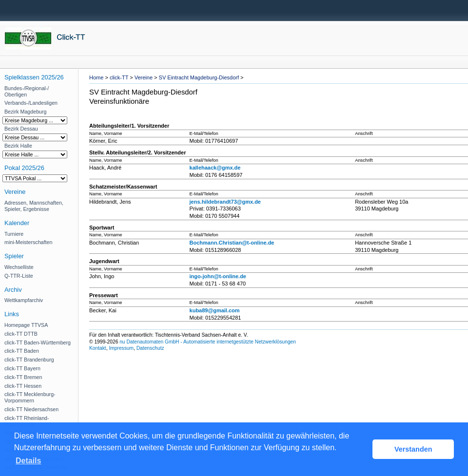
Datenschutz (150, 348)
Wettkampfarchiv (24, 300)
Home (96, 77)
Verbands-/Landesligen (31, 103)
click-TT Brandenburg (29, 360)
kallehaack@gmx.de (215, 168)
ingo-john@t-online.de (218, 276)
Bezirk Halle (18, 146)
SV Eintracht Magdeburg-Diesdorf (199, 77)
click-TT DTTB (21, 334)
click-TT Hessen (23, 386)
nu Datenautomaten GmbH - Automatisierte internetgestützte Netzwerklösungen (208, 342)
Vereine (144, 77)
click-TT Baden (22, 351)
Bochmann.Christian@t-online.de (232, 243)
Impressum (121, 348)
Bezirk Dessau (21, 129)
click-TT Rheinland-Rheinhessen (27, 421)
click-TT (119, 77)
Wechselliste (19, 267)
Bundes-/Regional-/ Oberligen (27, 91)
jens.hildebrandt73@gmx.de (225, 202)
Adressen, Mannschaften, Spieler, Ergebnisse (34, 206)
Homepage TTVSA (26, 325)
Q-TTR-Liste (19, 276)
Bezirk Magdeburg (25, 112)
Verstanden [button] (413, 449)
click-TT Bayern (22, 368)
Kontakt (98, 348)
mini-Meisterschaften (28, 242)
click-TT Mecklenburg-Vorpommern (30, 397)
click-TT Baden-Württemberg (38, 343)
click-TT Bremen (23, 377)
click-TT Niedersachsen (31, 409)
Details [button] (28, 461)
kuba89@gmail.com (215, 310)
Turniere (14, 234)
